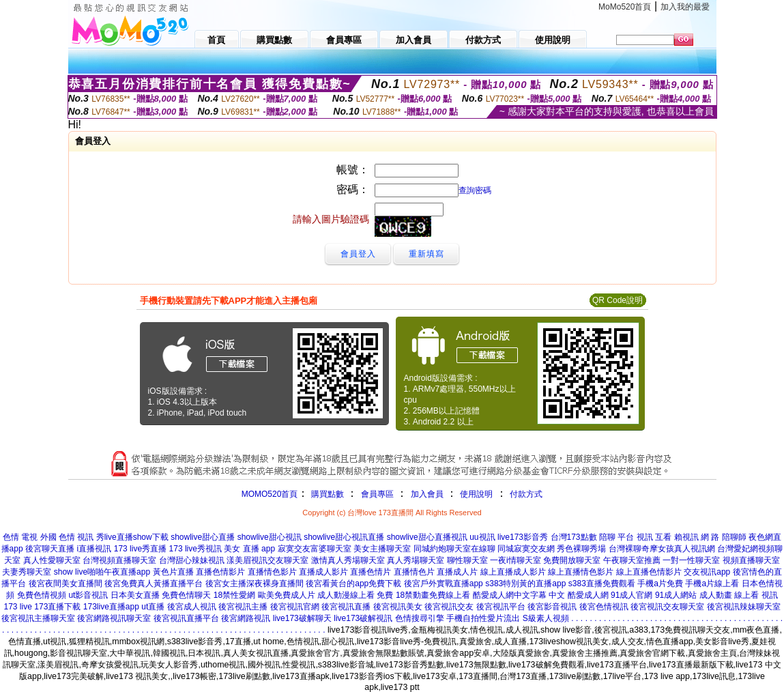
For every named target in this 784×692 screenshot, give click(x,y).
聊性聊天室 (467, 560)
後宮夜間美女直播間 (66, 583)
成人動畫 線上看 (729, 595)
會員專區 (377, 494)
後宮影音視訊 (552, 607)
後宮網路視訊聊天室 (114, 618)
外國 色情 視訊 (67, 537)
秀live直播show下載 (132, 537)
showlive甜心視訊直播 (344, 537)
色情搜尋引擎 (420, 618)
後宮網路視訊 (246, 618)
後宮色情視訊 (604, 607)
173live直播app (111, 607)
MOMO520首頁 (270, 494)
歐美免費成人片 (287, 595)
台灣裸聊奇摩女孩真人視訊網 (662, 549)
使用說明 (476, 494)
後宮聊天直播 (50, 549)
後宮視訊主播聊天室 (38, 618)
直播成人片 (457, 572)
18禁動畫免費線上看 (433, 595)
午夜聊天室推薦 (632, 560)
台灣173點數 (574, 537)
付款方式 (526, 494)
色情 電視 (20, 537)
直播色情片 (371, 572)
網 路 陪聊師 (724, 537)
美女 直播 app (249, 549)
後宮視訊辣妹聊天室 (744, 607)
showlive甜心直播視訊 (427, 537)
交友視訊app (707, 572)
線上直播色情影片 (649, 572)
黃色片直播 (173, 572)
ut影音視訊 (88, 595)
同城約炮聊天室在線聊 (454, 549)
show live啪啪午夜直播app (102, 572)
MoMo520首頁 (625, 7)
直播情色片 (414, 572)
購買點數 (326, 494)
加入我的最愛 (685, 7)
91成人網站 (676, 595)
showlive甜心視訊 (270, 537)
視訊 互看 (654, 537)
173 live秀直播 (140, 549)
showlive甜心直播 (203, 537)
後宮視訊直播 (346, 607)
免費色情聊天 (186, 595)
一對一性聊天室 (691, 560)
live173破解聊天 (302, 618)
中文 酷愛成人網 (578, 595)
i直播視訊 (95, 549)
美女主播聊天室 (382, 549)
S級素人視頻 (546, 618)
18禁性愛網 (234, 595)
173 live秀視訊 (195, 549)
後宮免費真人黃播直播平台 (154, 583)
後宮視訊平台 (501, 607)
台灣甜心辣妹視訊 (192, 560)
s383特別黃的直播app (525, 583)
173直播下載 (57, 607)
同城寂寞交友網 (526, 549)
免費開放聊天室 (572, 560)
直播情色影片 (272, 572)
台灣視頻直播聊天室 (119, 560)
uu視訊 (482, 537)
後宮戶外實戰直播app (444, 583)
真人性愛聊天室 (52, 560)
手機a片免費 (660, 583)
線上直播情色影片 (581, 572)
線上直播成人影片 (513, 572)
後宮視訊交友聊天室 (667, 607)
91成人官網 (631, 595)
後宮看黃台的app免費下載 (353, 583)
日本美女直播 (135, 595)
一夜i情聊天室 (516, 560)
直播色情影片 (220, 572)
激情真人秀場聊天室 (348, 560)
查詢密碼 (475, 190)
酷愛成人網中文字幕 (510, 595)
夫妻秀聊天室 (27, 572)
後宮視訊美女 (398, 607)
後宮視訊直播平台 (186, 618)
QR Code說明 (618, 300)
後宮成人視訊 (192, 607)
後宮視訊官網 (295, 607)
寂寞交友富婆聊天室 (315, 549)
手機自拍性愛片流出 (483, 618)
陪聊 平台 (616, 537)
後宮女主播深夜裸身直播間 (255, 583)
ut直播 (153, 607)
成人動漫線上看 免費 (355, 595)
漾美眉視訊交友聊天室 (267, 560)
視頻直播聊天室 (751, 560)
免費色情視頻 (42, 595)
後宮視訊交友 (449, 607)
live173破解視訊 (363, 618)
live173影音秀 (523, 537)
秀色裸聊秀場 (581, 549)
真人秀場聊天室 (416, 560)
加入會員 (427, 494)
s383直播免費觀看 (602, 583)
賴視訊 (686, 537)
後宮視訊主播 (243, 607)
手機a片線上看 (712, 583)
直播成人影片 (323, 572)
